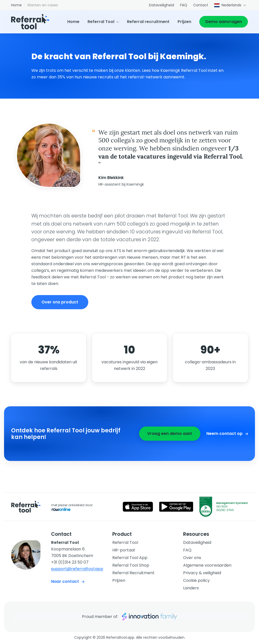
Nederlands (228, 5)
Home (16, 5)
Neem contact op (227, 434)
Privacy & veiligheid (202, 573)
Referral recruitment (148, 22)
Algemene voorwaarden (207, 565)
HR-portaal (124, 550)
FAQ (184, 5)
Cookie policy (196, 580)
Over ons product (60, 302)
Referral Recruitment (133, 573)
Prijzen (184, 22)
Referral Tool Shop (131, 565)
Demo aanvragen (224, 22)
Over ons (192, 558)
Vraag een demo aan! (170, 434)
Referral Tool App (130, 558)
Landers (191, 588)
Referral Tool (101, 22)
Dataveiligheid (161, 5)
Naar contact (68, 581)
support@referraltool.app (77, 569)
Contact (201, 5)
